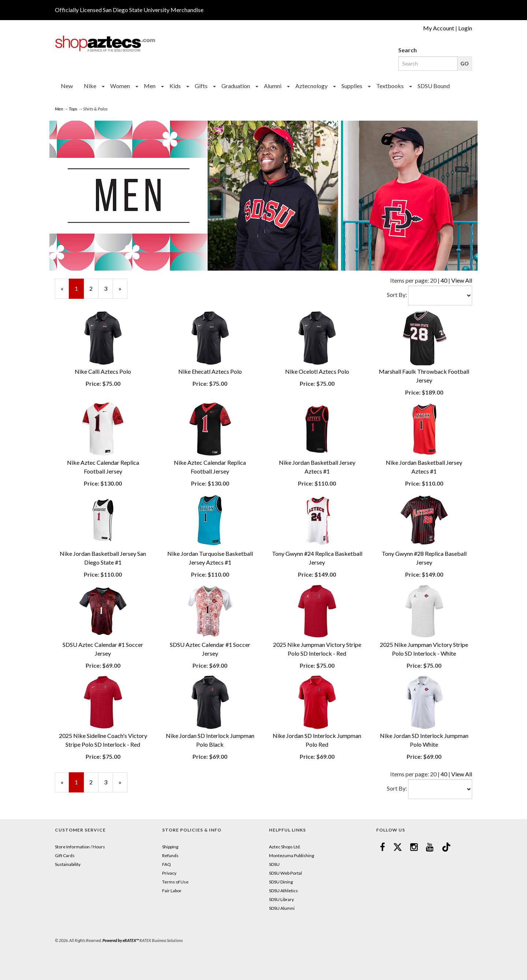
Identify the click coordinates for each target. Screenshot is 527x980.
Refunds (170, 855)
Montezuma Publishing (291, 855)
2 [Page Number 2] (94, 288)
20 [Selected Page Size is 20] (433, 280)
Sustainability (68, 864)
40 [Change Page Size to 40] (444, 280)
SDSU (274, 864)
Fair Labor (172, 891)
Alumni (273, 86)
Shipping (170, 847)
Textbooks (390, 86)
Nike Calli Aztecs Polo (103, 371)
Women (120, 86)
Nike (90, 86)
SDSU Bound (434, 86)
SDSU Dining (281, 882)
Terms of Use (175, 882)
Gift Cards (65, 855)
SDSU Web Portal (285, 873)
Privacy (169, 873)
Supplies (352, 86)
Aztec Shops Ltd (284, 847)
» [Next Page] (123, 292)
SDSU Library (281, 899)
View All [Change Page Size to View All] (462, 280)
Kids (175, 86)
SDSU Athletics (283, 891)
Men (150, 86)
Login (465, 28)
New (67, 86)
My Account (439, 28)
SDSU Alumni (282, 908)
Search (408, 50)
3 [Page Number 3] (109, 288)
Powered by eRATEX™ (121, 940)
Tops (73, 109)
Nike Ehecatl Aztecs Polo (210, 371)
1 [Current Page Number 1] (79, 292)
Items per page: (410, 280)
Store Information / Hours (80, 847)
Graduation (236, 86)
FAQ (167, 864)
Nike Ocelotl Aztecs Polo (317, 371)
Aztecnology (311, 86)
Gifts (201, 86)
